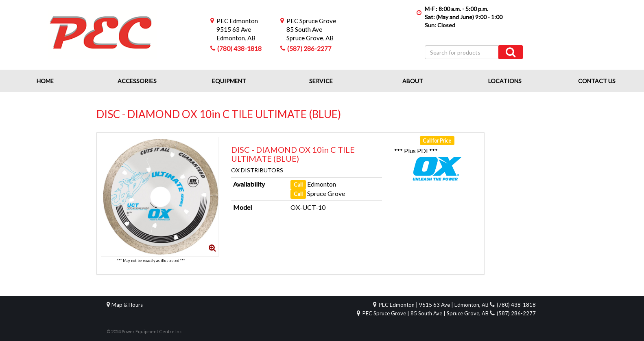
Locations (505, 81)
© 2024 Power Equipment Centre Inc (144, 331)
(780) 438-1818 (239, 48)
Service (321, 81)
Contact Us (597, 81)
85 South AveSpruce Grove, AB (311, 29)
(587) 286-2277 (309, 48)
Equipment (229, 81)
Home (45, 81)
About (413, 81)
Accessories (137, 81)
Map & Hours (127, 305)
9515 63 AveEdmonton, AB (237, 29)
